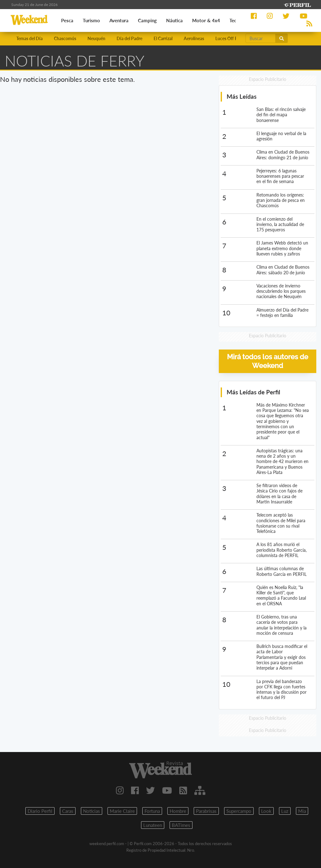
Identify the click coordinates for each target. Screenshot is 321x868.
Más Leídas (242, 96)
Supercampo (239, 811)
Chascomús (65, 38)
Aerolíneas (194, 38)
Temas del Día (29, 38)
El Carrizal (163, 38)
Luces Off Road (230, 38)
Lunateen (153, 825)
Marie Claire (122, 811)
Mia (302, 811)
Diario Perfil (40, 811)
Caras (68, 811)
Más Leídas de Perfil (253, 392)
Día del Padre (129, 38)
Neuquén (96, 38)
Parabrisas (206, 811)
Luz (285, 811)
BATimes (181, 825)
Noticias (92, 811)
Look (266, 811)
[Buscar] (260, 38)
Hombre (178, 811)
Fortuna (152, 811)
